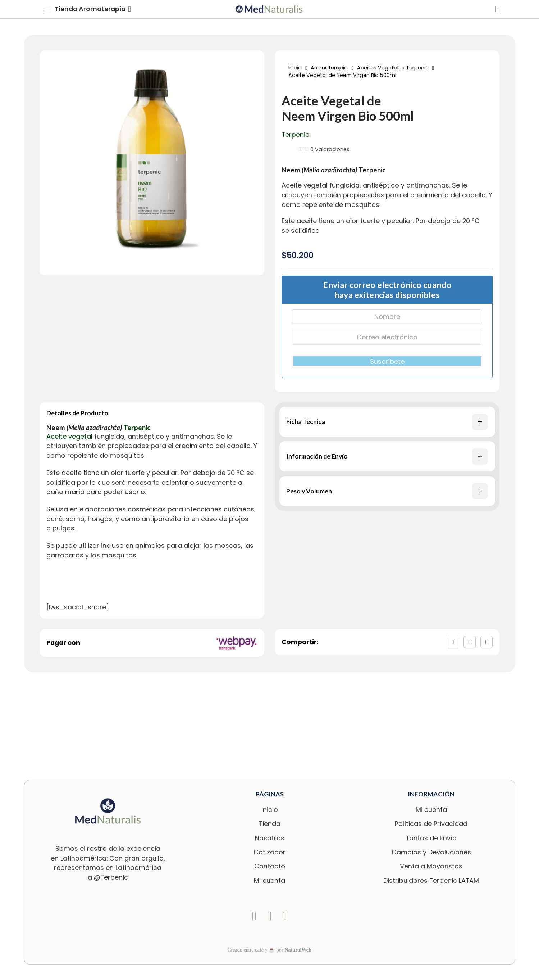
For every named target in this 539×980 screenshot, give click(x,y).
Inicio (295, 68)
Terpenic (295, 134)
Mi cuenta (269, 880)
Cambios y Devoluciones (431, 852)
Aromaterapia (329, 68)
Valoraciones (330, 149)
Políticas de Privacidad (431, 824)
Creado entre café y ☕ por (269, 950)
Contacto (270, 866)
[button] (387, 422)
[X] (470, 642)
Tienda (270, 824)
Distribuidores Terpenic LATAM (431, 880)
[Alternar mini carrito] (497, 9)
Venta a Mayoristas (431, 866)
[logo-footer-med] (108, 811)
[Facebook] (453, 642)
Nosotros (270, 838)
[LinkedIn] (487, 642)
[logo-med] (269, 9)
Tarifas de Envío (431, 838)
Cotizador (269, 852)
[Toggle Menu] (88, 9)
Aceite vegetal (305, 185)
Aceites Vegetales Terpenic (393, 68)
